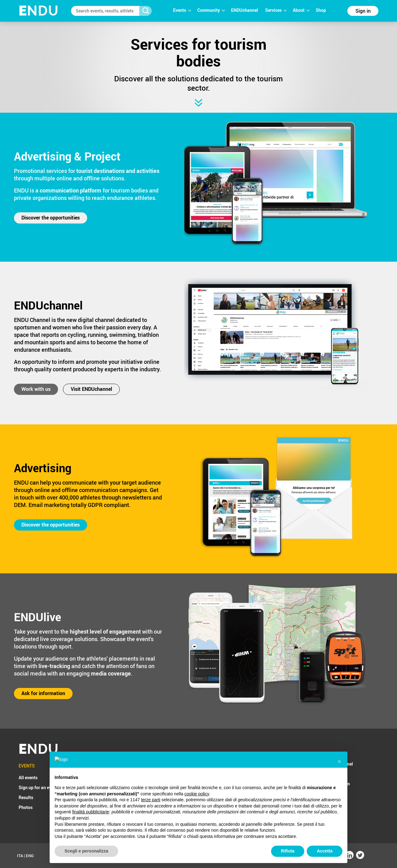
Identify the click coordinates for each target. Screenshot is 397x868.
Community (211, 10)
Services (276, 10)
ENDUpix (335, 774)
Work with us (36, 389)
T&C (209, 856)
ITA (20, 856)
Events (182, 10)
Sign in (363, 11)
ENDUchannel (245, 10)
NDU (39, 11)
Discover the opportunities (51, 218)
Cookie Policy (254, 856)
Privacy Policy (227, 856)
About (301, 10)
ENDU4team (338, 784)
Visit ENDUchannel (91, 389)
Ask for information (43, 693)
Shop (321, 10)
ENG (30, 856)
